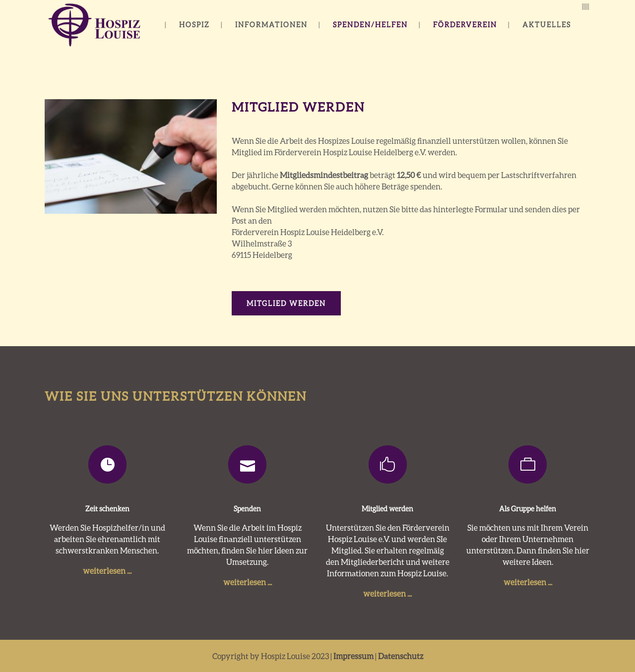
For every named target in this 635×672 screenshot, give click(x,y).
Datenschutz (401, 656)
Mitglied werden (286, 303)
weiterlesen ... (107, 571)
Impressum (353, 656)
